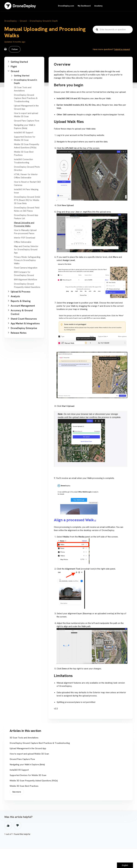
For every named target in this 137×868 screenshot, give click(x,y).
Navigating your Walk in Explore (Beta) (27, 764)
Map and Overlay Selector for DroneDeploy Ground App (26, 249)
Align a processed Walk (74, 520)
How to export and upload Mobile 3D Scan (29, 754)
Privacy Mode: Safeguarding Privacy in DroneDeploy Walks (27, 260)
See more (17, 792)
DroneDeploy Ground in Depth (44, 21)
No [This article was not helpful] (18, 825)
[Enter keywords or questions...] (113, 30)
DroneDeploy (11, 21)
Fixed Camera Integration (26, 268)
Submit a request (122, 49)
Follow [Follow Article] (15, 49)
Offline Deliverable (23, 242)
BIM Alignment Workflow (25, 280)
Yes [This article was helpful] (8, 825)
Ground (23, 21)
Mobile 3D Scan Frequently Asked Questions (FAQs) (34, 781)
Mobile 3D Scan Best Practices (24, 786)
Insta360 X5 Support (23, 132)
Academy (98, 6)
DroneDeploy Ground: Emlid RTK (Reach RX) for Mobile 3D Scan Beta (27, 200)
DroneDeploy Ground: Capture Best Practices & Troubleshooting (26, 98)
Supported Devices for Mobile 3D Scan (28, 775)
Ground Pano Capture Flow (27, 121)
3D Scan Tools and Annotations (24, 738)
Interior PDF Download (24, 238)
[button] (24, 62)
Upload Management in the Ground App (28, 748)
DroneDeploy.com (66, 6)
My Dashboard (84, 6)
